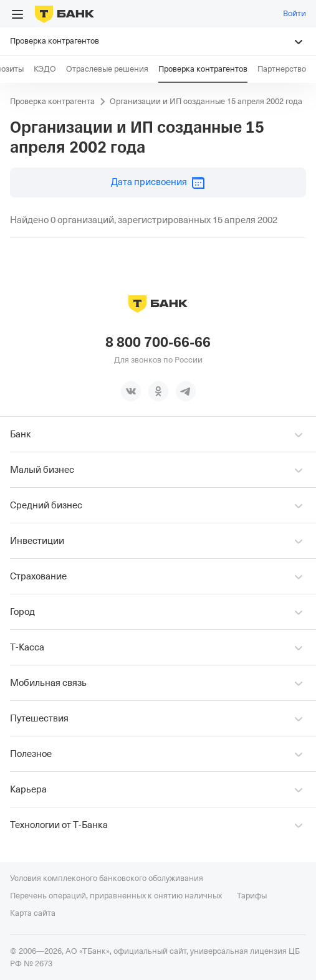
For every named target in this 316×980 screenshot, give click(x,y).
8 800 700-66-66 (158, 343)
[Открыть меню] (17, 14)
